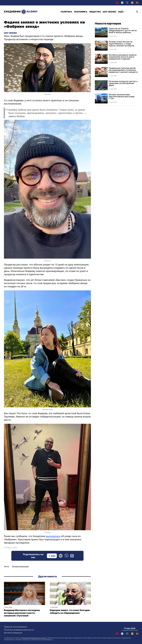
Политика (66, 12)
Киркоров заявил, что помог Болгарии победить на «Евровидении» (70, 612)
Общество (95, 12)
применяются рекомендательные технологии (34, 638)
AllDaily (21, 12)
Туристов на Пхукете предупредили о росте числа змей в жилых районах (123, 30)
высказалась (53, 536)
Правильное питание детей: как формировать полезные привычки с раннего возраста (123, 70)
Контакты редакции (13, 633)
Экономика (81, 12)
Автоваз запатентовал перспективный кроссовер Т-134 (122, 96)
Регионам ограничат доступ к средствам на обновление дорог (123, 83)
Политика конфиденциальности (19, 630)
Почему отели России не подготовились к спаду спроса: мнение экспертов (121, 44)
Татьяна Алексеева (20, 567)
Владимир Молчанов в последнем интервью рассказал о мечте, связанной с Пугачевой (22, 613)
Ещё (121, 12)
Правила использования (15, 627)
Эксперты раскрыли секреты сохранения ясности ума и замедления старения (123, 57)
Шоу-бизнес (110, 12)
